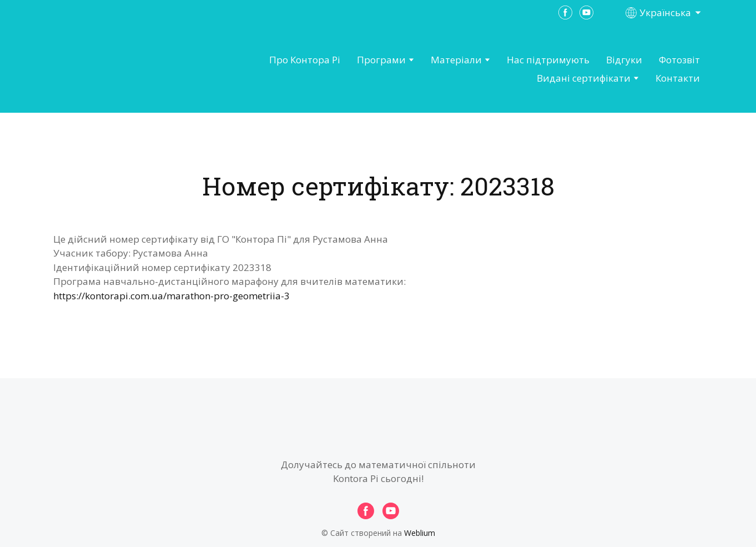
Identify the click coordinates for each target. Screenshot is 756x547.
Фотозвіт (679, 60)
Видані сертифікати (584, 78)
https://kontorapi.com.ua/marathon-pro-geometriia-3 (172, 296)
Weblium (420, 533)
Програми (381, 60)
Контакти (678, 78)
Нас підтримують (548, 60)
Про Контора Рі (305, 60)
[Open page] (115, 69)
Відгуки (624, 60)
